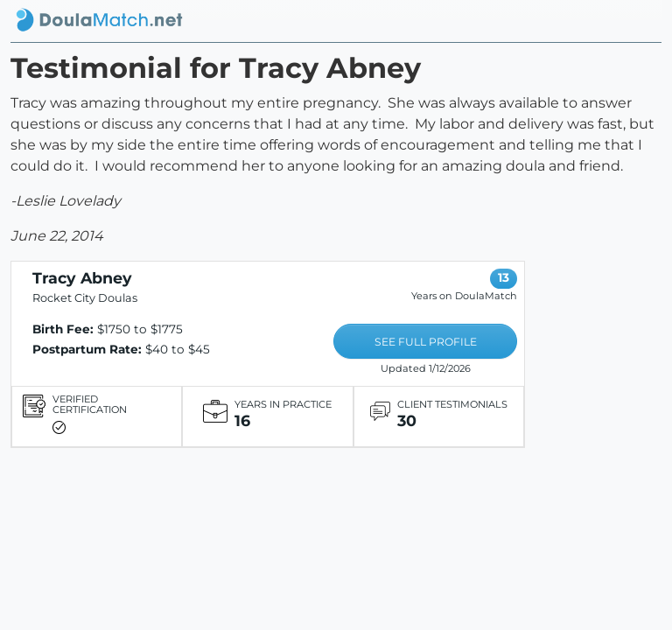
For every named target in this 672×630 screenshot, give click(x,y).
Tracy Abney (82, 278)
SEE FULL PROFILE (426, 342)
